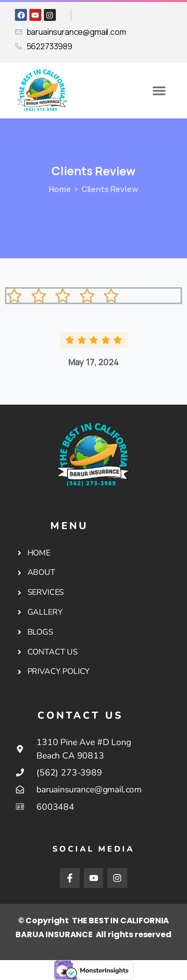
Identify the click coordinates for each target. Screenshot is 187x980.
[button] (159, 91)
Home (58, 189)
